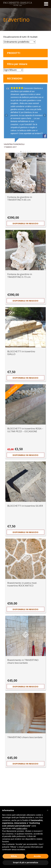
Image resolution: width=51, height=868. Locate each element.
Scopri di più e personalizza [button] (25, 862)
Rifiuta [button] (14, 856)
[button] (47, 810)
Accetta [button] (37, 856)
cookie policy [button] (22, 828)
